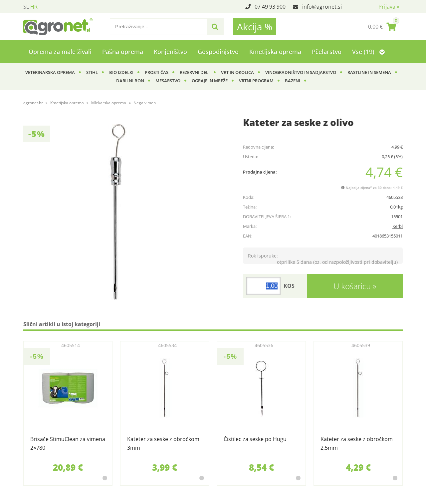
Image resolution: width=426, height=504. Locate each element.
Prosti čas (157, 72)
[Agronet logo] (58, 27)
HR (34, 7)
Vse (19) (368, 52)
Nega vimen (145, 103)
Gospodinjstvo (218, 52)
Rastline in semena (369, 72)
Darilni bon (130, 81)
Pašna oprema (123, 52)
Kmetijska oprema (275, 52)
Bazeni (293, 81)
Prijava (389, 7)
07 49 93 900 (270, 7)
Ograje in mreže (210, 81)
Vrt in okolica (237, 72)
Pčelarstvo (327, 52)
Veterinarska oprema (50, 72)
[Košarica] (382, 27)
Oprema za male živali (60, 52)
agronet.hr (33, 103)
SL (26, 7)
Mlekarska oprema (109, 103)
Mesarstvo (168, 81)
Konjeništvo (170, 52)
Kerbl (398, 226)
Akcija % (255, 27)
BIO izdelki (121, 72)
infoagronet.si (322, 7)
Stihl (92, 72)
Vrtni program (256, 81)
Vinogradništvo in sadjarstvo (301, 72)
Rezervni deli (195, 72)
